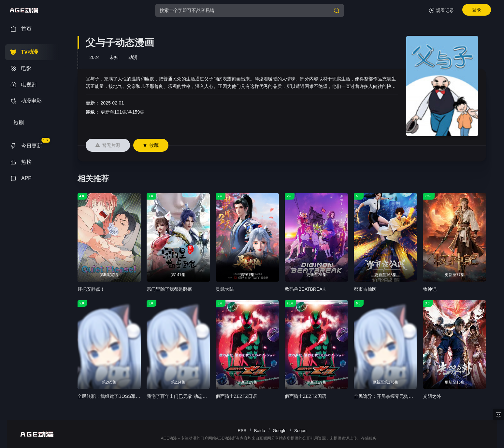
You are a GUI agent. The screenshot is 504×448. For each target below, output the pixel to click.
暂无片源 (108, 145)
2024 (95, 57)
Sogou (300, 431)
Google (280, 431)
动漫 (133, 57)
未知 (114, 57)
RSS (242, 431)
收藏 (151, 145)
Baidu (259, 431)
